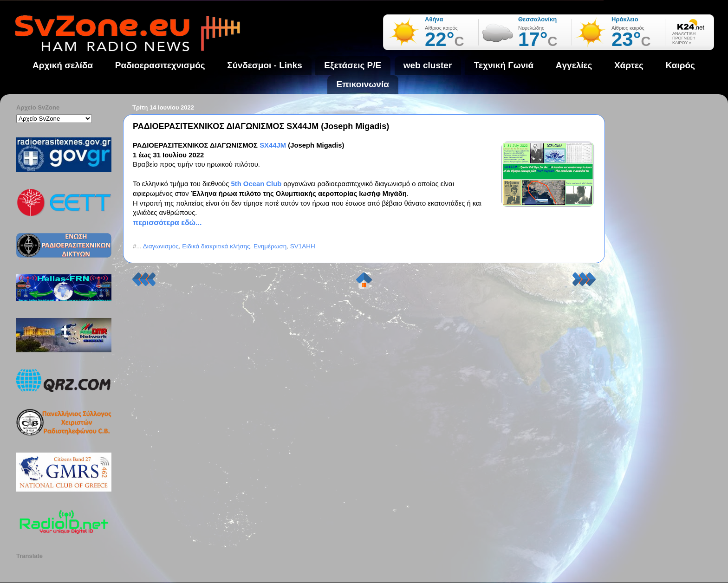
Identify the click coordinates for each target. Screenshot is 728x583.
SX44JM (274, 145)
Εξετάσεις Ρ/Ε (353, 65)
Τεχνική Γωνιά (504, 65)
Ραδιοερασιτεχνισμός (160, 65)
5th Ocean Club (256, 184)
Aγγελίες (574, 65)
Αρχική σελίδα (63, 65)
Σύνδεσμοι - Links (265, 65)
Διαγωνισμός (161, 246)
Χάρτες (629, 65)
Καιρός (680, 65)
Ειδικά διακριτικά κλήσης (216, 246)
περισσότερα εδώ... (167, 223)
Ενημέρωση (270, 246)
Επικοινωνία (363, 84)
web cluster (428, 65)
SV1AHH (303, 246)
